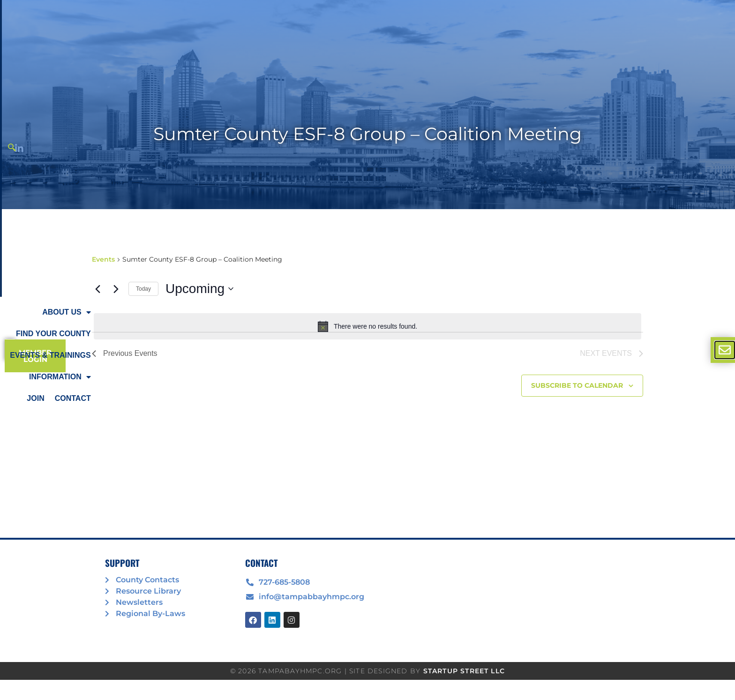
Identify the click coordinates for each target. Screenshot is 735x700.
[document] (367, 350)
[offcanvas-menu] (725, 350)
